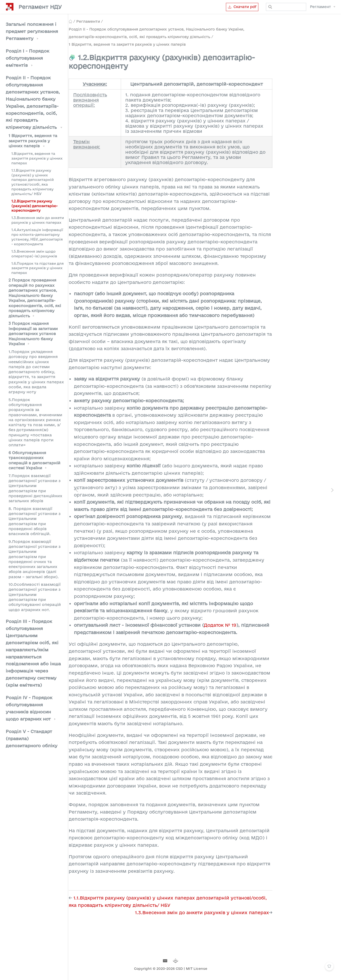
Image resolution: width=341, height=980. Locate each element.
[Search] (282, 7)
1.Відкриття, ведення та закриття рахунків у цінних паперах (37, 158)
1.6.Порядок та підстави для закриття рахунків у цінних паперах (38, 268)
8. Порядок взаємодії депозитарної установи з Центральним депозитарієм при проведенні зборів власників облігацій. (34, 521)
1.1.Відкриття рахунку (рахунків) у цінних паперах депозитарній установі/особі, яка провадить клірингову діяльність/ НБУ (33, 182)
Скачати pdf (235, 7)
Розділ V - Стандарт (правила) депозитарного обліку (31, 738)
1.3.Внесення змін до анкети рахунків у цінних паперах (38, 220)
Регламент (320, 7)
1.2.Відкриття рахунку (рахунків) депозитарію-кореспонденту (35, 206)
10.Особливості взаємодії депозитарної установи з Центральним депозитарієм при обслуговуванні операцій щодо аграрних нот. (35, 597)
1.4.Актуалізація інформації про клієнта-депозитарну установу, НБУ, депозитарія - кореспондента (37, 237)
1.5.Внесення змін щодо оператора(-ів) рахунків (34, 254)
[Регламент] (323, 7)
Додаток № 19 (254, 625)
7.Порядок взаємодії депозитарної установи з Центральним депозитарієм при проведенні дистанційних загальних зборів (35, 488)
